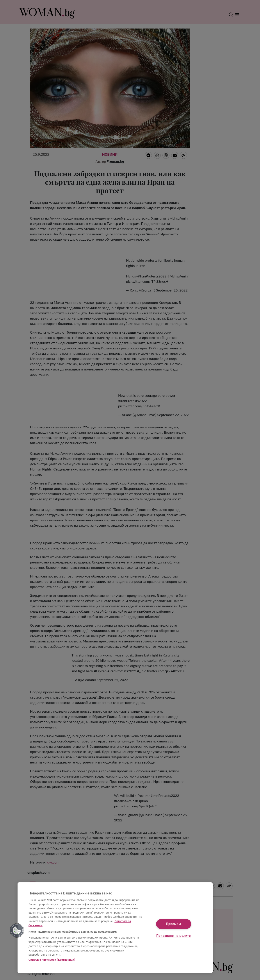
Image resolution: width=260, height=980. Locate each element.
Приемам (174, 924)
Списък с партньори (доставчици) (52, 960)
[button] (17, 930)
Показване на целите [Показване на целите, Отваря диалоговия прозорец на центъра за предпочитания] (174, 936)
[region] (115, 928)
